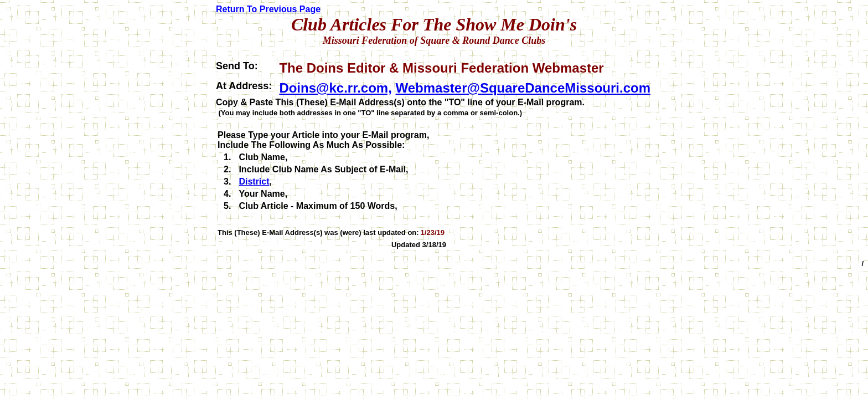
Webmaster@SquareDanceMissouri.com (523, 88)
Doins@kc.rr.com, (335, 88)
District (254, 181)
